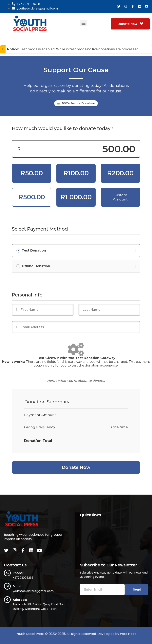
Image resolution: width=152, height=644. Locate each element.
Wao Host (128, 634)
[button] (84, 23)
